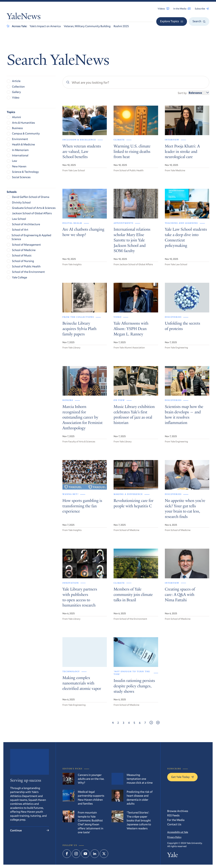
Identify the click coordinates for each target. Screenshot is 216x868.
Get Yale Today (182, 777)
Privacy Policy (174, 837)
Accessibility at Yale (178, 832)
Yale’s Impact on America (45, 26)
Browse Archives (178, 811)
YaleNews (24, 17)
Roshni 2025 (121, 26)
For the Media (176, 820)
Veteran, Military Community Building (87, 26)
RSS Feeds (173, 815)
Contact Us (174, 824)
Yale (173, 856)
